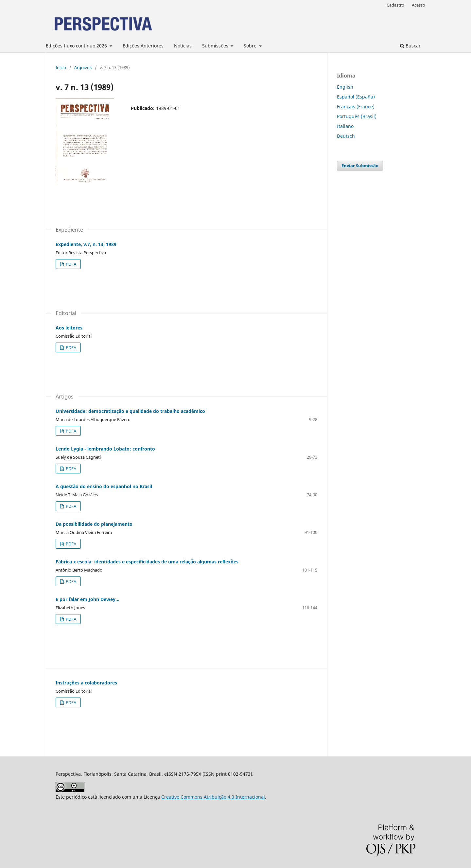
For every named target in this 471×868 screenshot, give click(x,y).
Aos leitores (69, 328)
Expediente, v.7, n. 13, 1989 (86, 244)
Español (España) (356, 97)
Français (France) (356, 106)
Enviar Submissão (360, 166)
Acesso (419, 5)
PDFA (70, 264)
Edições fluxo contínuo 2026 (77, 46)
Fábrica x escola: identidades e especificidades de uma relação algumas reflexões (147, 562)
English (345, 87)
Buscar (410, 46)
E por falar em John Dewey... (87, 599)
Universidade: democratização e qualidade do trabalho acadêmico (130, 411)
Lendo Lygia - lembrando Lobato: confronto (105, 449)
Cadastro (395, 5)
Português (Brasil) (357, 116)
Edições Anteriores (143, 46)
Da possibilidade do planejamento (94, 524)
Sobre (251, 46)
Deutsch (346, 136)
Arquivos (83, 67)
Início (61, 67)
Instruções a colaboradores (86, 683)
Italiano (345, 126)
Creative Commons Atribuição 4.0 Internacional (213, 797)
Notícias (183, 46)
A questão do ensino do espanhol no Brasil (104, 486)
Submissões (216, 46)
